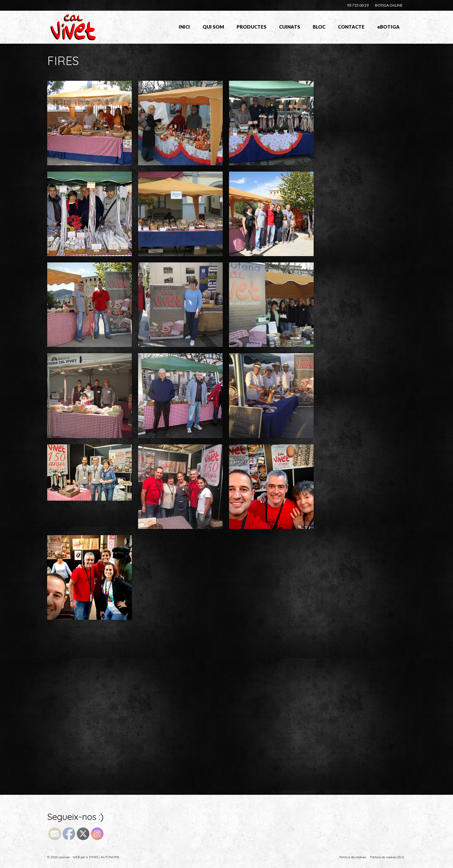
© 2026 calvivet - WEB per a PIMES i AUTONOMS (83, 857)
